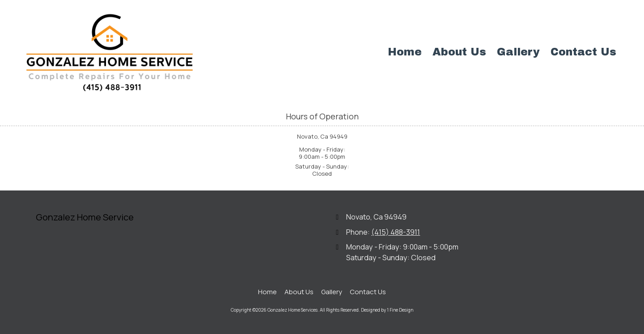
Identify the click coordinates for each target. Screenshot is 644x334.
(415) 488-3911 (396, 232)
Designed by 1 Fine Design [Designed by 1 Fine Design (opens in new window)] (387, 310)
